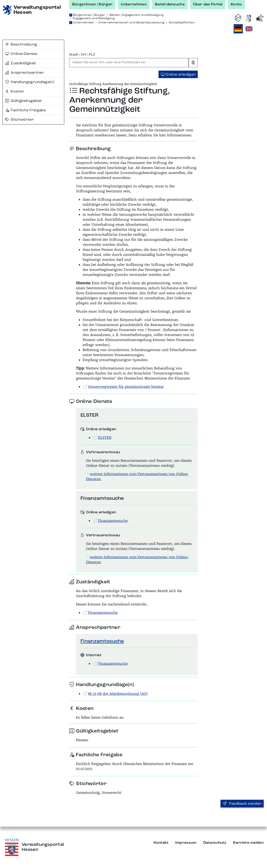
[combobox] (129, 63)
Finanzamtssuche (102, 641)
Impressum (186, 843)
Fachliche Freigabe (25, 110)
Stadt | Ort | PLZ (82, 55)
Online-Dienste (21, 54)
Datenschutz (215, 843)
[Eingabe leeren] (193, 63)
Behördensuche (170, 4)
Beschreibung (21, 44)
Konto (236, 4)
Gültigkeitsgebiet (24, 101)
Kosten (14, 91)
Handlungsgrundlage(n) (30, 82)
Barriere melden (248, 843)
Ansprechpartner (25, 73)
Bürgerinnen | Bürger (92, 4)
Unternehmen (134, 4)
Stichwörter (20, 120)
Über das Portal (208, 4)
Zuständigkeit (21, 63)
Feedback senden (242, 804)
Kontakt (161, 843)
